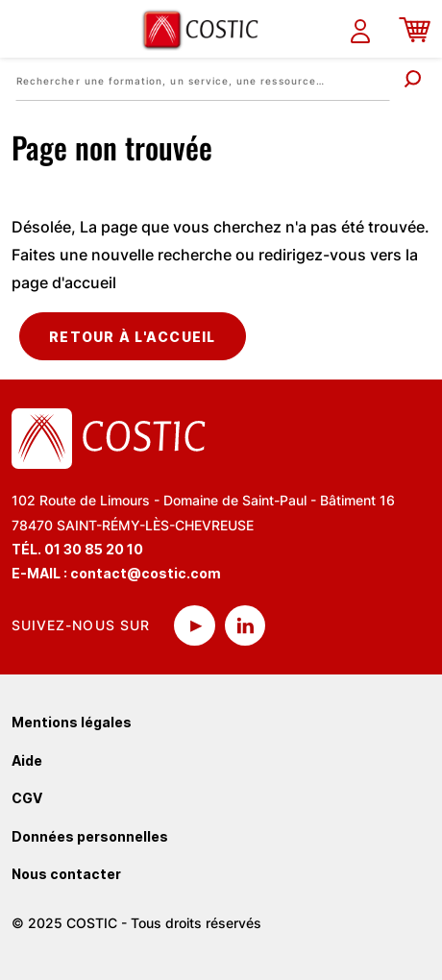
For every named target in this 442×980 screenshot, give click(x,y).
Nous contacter (66, 874)
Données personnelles (90, 836)
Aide (27, 760)
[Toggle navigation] (26, 29)
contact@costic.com (146, 573)
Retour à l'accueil (133, 337)
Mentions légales (72, 722)
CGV (27, 798)
